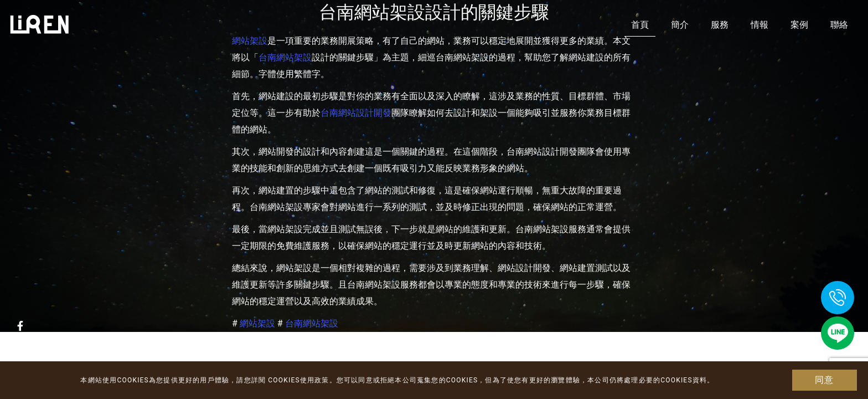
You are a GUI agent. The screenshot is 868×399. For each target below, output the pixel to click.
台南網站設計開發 (356, 113)
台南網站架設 (285, 57)
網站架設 (257, 323)
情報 (759, 25)
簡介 (680, 25)
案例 (799, 25)
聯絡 (839, 25)
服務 (720, 25)
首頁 (640, 25)
